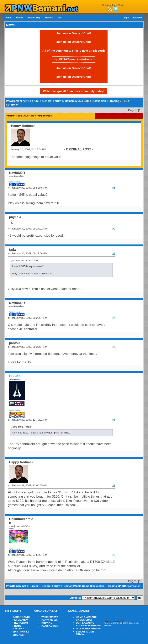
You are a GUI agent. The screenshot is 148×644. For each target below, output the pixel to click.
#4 (114, 318)
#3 (114, 253)
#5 (114, 347)
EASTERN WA (50, 620)
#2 (114, 229)
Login (126, 18)
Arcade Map (34, 18)
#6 (114, 420)
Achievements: (15, 182)
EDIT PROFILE (21, 632)
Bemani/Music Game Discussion (85, 101)
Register (138, 18)
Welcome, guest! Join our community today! (74, 91)
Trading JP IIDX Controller (124, 586)
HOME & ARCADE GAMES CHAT (86, 618)
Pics (59, 18)
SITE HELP (19, 635)
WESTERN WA (50, 617)
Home (9, 18)
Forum (20, 18)
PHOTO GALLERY (18, 627)
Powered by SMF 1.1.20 (113, 623)
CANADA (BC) (50, 626)
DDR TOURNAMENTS (88, 629)
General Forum (52, 101)
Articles (49, 18)
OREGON (47, 623)
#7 (114, 485)
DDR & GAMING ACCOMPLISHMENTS (88, 624)
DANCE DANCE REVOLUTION (21, 618)
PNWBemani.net (16, 101)
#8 (114, 555)
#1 (114, 188)
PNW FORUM (20, 623)
